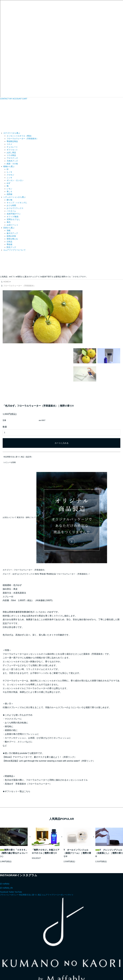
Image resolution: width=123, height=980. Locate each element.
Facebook (4, 856)
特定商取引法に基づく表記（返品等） (18, 420)
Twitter (11, 856)
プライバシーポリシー (9, 858)
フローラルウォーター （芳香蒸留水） (19, 286)
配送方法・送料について (26, 481)
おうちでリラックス (26, 538)
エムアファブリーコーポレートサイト (58, 858)
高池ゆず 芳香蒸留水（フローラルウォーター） (28, 747)
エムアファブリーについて (14, 250)
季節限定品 (51, 538)
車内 (37, 538)
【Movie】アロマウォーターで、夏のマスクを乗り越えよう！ (32, 721)
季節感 (43, 538)
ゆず (14, 538)
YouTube (18, 856)
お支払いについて (10, 481)
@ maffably (5, 847)
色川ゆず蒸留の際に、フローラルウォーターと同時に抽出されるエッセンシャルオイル (46, 743)
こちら (27, 755)
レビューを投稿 (10, 426)
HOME (6, 282)
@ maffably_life (6, 851)
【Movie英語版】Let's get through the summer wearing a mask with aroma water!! (41, 724)
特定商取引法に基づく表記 (30, 858)
